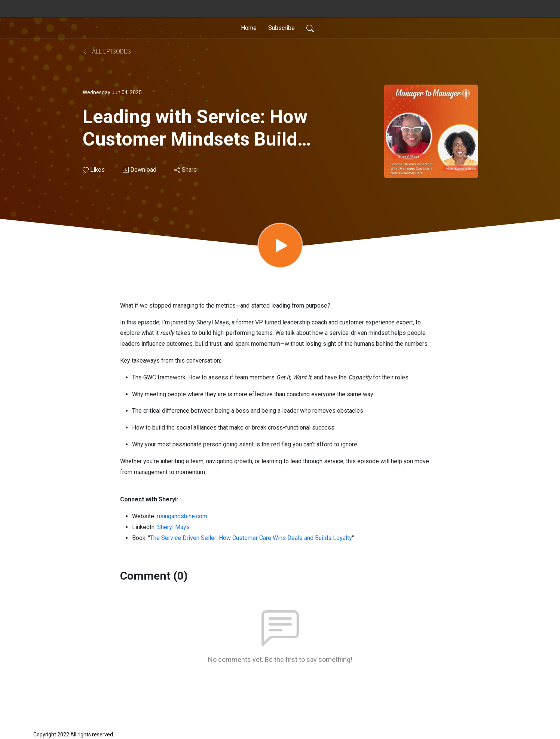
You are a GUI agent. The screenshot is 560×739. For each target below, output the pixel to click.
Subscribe (281, 28)
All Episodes (107, 51)
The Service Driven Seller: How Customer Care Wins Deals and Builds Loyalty (251, 538)
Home (249, 28)
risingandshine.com (182, 516)
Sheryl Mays (173, 527)
